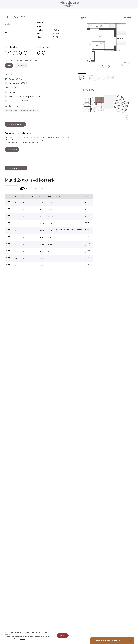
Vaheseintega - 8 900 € (18, 83)
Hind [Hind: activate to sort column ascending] (86, 197)
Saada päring (14, 124)
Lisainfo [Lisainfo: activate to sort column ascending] (58, 197)
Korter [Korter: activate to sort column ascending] (17, 197)
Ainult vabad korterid (34, 189)
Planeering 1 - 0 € (15, 79)
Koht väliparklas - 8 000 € (19, 101)
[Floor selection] (11, 189)
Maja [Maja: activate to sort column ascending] (7, 197)
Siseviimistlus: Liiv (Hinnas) (30, 110)
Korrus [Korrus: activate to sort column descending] (25, 197)
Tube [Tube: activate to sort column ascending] (33, 197)
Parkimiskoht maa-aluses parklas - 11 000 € (25, 96)
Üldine (9, 66)
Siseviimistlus (21, 66)
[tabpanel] (37, 87)
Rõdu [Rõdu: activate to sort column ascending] (50, 197)
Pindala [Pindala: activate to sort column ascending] (42, 197)
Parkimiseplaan (15, 168)
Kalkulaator (11, 149)
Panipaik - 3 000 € (16, 92)
